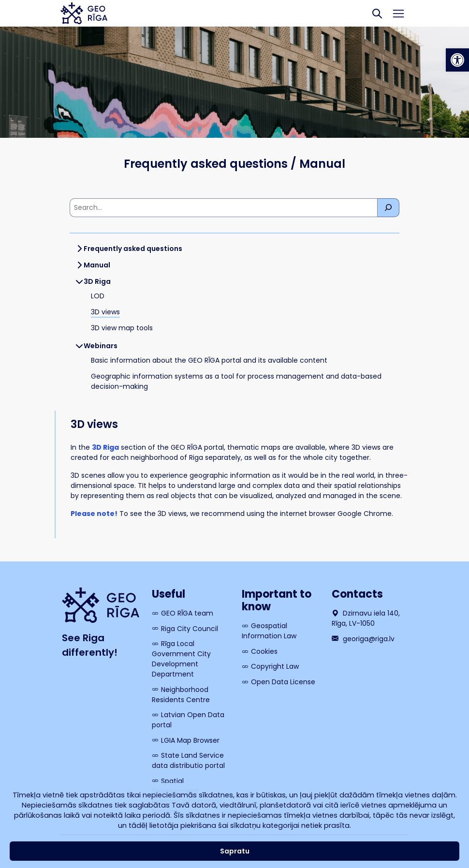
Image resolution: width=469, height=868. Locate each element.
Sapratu (235, 851)
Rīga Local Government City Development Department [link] (181, 659)
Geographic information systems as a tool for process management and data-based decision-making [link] (236, 381)
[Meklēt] (388, 208)
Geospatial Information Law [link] (269, 631)
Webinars (101, 346)
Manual (97, 265)
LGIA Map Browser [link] (190, 740)
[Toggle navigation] (399, 14)
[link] (457, 60)
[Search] (377, 13)
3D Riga (97, 281)
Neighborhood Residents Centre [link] (181, 695)
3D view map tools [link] (122, 328)
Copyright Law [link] (275, 666)
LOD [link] (98, 296)
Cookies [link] (264, 651)
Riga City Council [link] (190, 629)
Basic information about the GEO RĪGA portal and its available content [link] (209, 360)
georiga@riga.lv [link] (363, 639)
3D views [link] (105, 312)
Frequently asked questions (133, 249)
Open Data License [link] (283, 682)
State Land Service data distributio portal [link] (188, 760)
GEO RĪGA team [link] (187, 613)
